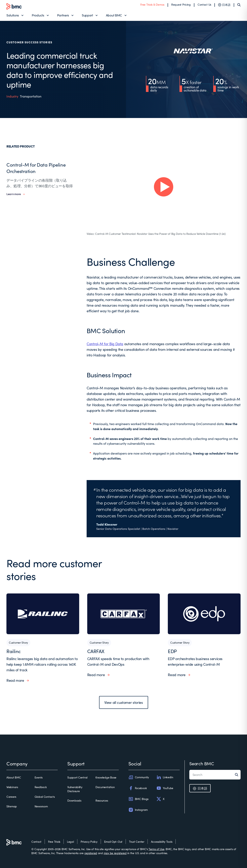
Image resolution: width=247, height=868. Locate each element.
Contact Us (204, 5)
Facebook (138, 788)
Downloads (74, 800)
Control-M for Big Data (105, 344)
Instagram (138, 810)
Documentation (105, 787)
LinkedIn (165, 777)
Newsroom (41, 806)
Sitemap (12, 806)
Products (38, 15)
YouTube (165, 788)
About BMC (114, 15)
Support (87, 15)
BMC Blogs (138, 799)
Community (139, 777)
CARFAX (96, 651)
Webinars (12, 787)
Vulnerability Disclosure (75, 789)
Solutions (13, 15)
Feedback (41, 787)
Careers (11, 797)
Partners (63, 15)
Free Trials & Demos (152, 5)
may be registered (115, 853)
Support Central (77, 777)
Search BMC (202, 763)
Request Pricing (181, 5)
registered (91, 853)
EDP (172, 651)
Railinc (14, 651)
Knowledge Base (106, 777)
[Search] (239, 5)
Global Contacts (45, 797)
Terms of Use (156, 849)
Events (39, 777)
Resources (102, 800)
